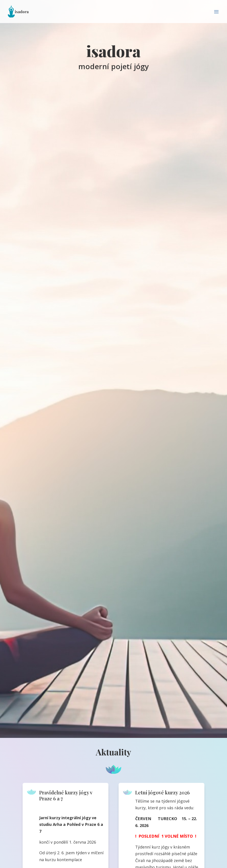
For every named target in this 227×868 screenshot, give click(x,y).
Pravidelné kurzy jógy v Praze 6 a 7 (66, 795)
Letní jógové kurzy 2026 (162, 792)
